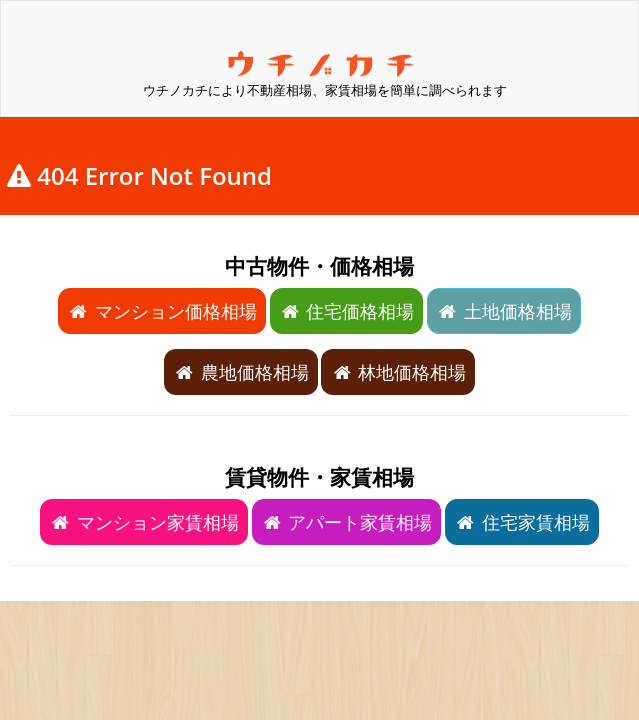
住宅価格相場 (347, 311)
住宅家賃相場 (522, 522)
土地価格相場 (504, 311)
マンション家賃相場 (144, 522)
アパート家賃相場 (347, 522)
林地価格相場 (398, 372)
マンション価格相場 (162, 311)
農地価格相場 (241, 372)
